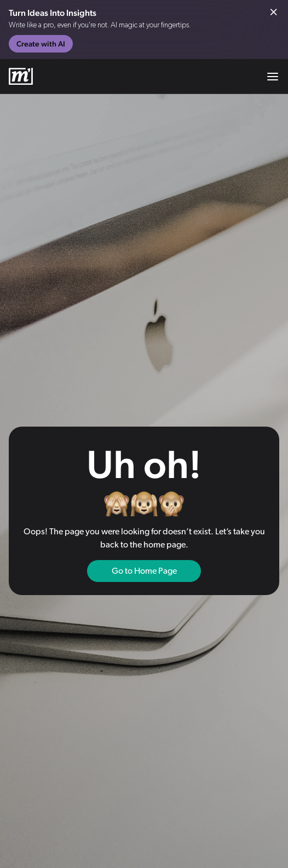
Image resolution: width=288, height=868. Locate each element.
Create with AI (41, 44)
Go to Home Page (144, 571)
